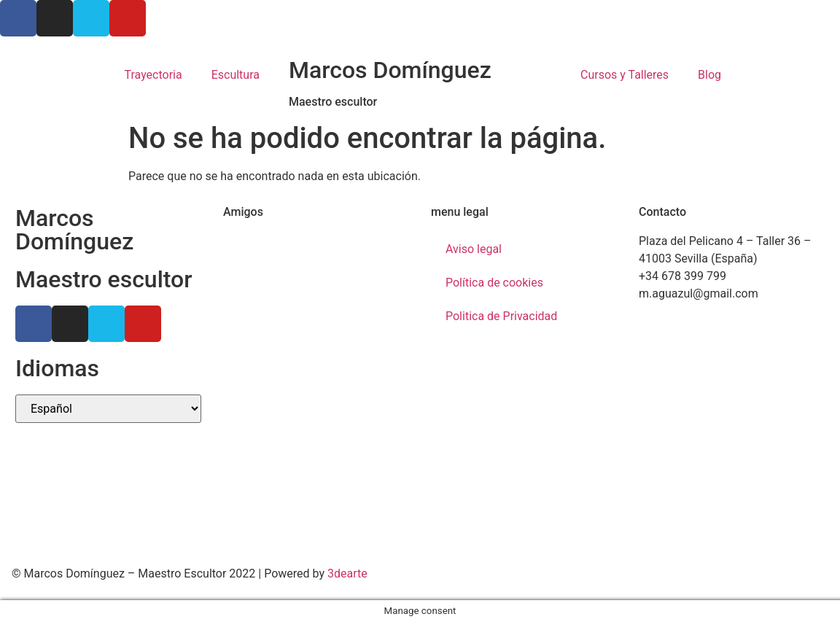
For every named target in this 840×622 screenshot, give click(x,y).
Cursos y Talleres (625, 75)
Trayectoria (153, 75)
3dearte (347, 574)
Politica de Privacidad (501, 316)
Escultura (236, 75)
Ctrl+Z (239, 241)
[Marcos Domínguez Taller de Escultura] (732, 438)
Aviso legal (474, 249)
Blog (709, 75)
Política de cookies (494, 283)
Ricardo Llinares (265, 258)
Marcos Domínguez (390, 70)
